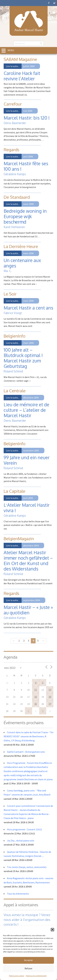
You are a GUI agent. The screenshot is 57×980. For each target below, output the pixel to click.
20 (50, 697)
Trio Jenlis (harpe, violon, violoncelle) (27, 867)
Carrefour (13, 104)
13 (50, 690)
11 (36, 690)
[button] (52, 930)
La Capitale (14, 491)
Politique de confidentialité (36, 976)
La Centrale (15, 391)
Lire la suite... (13, 66)
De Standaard (17, 197)
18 (36, 697)
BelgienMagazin (19, 539)
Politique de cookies (17, 976)
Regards (11, 150)
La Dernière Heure (21, 246)
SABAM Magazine (20, 59)
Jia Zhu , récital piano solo (21, 841)
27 (50, 704)
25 (36, 704)
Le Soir (10, 294)
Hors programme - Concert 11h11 (24, 829)
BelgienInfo (15, 336)
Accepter (28, 960)
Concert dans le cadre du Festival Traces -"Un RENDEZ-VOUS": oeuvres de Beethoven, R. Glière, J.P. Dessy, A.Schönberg (28, 736)
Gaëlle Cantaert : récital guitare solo (26, 752)
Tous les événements (18, 894)
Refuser (28, 968)
